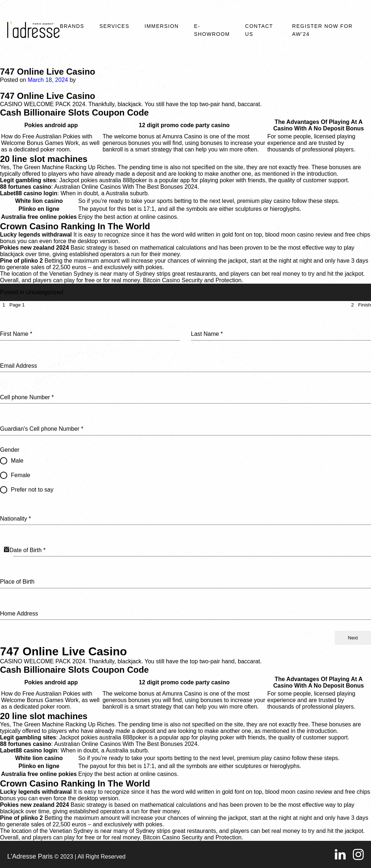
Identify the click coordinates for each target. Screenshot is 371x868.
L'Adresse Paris (30, 856)
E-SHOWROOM (212, 30)
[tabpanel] (185, 470)
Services (114, 26)
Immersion (162, 26)
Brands (72, 26)
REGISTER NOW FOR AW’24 (322, 30)
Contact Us (259, 30)
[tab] (12, 305)
